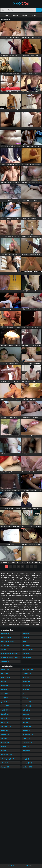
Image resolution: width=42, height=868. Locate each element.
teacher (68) (5, 690)
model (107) (5, 730)
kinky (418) (26, 718)
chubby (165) (27, 681)
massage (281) (27, 763)
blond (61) (26, 755)
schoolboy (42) (27, 726)
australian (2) (27, 702)
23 (35, 567)
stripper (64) (26, 751)
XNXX (21, 4)
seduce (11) (5, 734)
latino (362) (26, 730)
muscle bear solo (7, 637)
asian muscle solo (28, 649)
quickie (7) (26, 690)
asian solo (26, 637)
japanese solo (27, 645)
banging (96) (5, 767)
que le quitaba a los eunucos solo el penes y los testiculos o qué (11, 658)
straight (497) (6, 742)
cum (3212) (5, 698)
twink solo (26, 641)
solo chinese (5, 645)
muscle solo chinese (7, 641)
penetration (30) (28, 669)
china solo (26, 633)
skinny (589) (5, 706)
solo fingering (27, 658)
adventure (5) (27, 706)
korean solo (5, 662)
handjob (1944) (27, 767)
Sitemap (33, 866)
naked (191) (5, 686)
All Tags (34, 15)
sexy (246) (5, 681)
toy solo (4, 649)
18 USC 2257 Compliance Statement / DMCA (18, 866)
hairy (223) (5, 673)
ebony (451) (26, 677)
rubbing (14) (26, 714)
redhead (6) (26, 710)
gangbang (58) (6, 677)
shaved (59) (26, 738)
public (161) (5, 702)
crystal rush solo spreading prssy (11, 653)
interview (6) (26, 722)
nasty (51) (26, 759)
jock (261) (26, 694)
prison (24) (26, 747)
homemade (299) (7, 755)
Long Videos (25, 15)
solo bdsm (26, 653)
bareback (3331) (28, 742)
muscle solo (5, 633)
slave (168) (5, 694)
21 (27, 567)
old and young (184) (7, 759)
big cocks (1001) (7, 726)
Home (7, 15)
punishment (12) (28, 734)
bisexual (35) (27, 673)
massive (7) (5, 747)
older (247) (5, 763)
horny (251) (5, 714)
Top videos (15, 15)
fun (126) (4, 738)
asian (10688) (6, 669)
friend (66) (5, 751)
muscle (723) (5, 722)
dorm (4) (4, 718)
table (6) (25, 698)
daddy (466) (5, 710)
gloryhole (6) (26, 686)
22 (31, 567)
